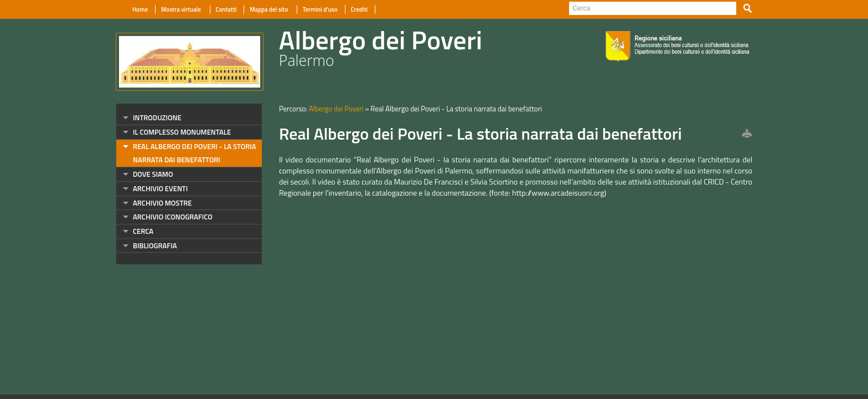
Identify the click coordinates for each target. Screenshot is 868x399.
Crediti (360, 9)
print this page (747, 134)
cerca (143, 231)
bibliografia (155, 245)
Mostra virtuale (182, 9)
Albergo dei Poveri (336, 109)
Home (140, 9)
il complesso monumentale (182, 132)
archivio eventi (160, 188)
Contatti (226, 9)
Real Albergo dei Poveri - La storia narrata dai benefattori (195, 153)
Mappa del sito (269, 9)
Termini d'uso (320, 9)
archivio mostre (162, 203)
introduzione (157, 117)
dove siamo (153, 174)
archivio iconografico (173, 217)
